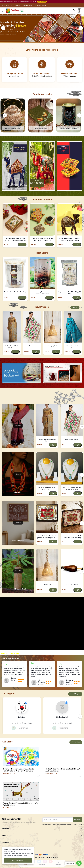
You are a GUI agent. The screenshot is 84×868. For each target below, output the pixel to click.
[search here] (74, 11)
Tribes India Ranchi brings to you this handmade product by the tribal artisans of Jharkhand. (47, 537)
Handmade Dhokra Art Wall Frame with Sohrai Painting (72, 537)
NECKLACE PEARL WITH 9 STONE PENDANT (47, 489)
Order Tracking (28, 5)
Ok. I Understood (18, 860)
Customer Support (41, 5)
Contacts (5, 836)
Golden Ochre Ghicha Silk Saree (12, 347)
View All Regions (75, 694)
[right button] (81, 28)
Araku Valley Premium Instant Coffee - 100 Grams (42, 293)
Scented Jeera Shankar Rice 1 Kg (15, 292)
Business (5, 849)
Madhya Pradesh (62, 717)
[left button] (3, 28)
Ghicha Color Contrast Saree (73, 347)
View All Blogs (76, 742)
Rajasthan (22, 717)
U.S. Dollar (15, 5)
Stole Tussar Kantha (32, 346)
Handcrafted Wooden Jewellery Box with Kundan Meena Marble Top (15, 240)
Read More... (9, 774)
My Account (6, 842)
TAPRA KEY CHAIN (72, 584)
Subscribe (78, 820)
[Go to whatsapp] (79, 863)
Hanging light (52, 346)
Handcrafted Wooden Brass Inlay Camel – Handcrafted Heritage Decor (70, 240)
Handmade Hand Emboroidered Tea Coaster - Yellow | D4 (42, 240)
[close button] (3, 11)
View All (75, 307)
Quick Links (6, 829)
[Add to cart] (22, 244)
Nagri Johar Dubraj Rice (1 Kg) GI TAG (70, 293)
